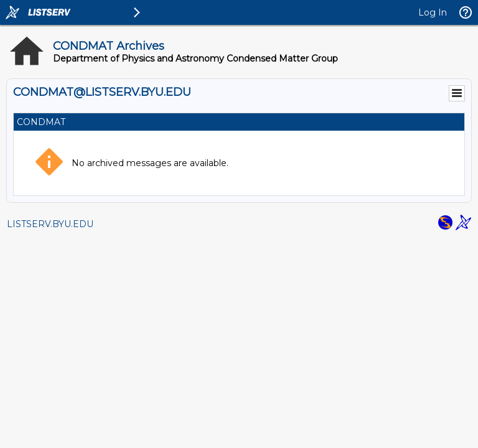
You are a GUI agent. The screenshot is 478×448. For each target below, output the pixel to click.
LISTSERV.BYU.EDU (50, 224)
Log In (433, 12)
